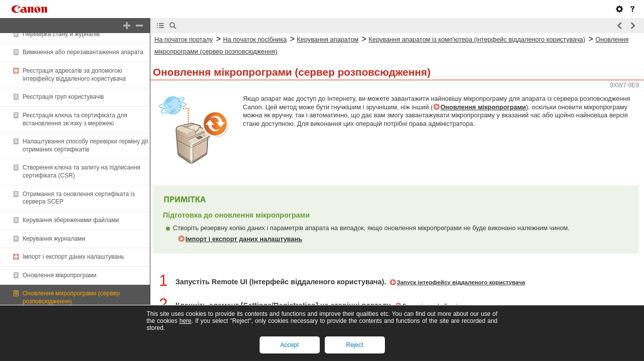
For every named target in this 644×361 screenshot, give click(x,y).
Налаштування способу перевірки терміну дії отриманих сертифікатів (85, 145)
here (185, 321)
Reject (354, 345)
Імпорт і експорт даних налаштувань (73, 257)
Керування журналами (54, 239)
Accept (289, 345)
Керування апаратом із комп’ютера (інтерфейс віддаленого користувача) (477, 39)
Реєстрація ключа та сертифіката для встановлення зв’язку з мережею (75, 119)
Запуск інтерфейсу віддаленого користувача (461, 282)
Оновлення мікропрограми (60, 275)
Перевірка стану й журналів (61, 34)
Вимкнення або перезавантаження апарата (83, 52)
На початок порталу (184, 39)
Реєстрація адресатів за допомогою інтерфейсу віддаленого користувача (74, 75)
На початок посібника (255, 39)
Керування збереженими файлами (71, 220)
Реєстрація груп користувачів (63, 97)
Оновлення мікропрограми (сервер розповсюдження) (71, 297)
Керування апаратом (328, 39)
